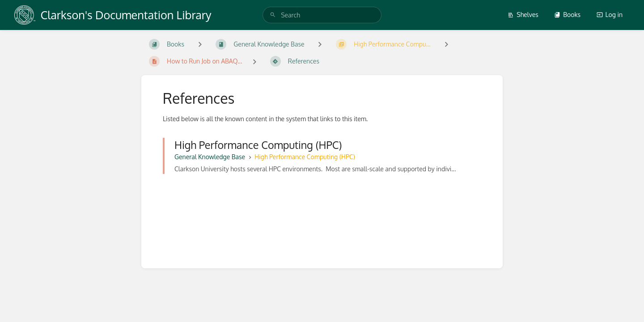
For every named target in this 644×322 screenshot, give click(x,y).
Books (567, 15)
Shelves (523, 15)
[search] (322, 15)
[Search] (273, 15)
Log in (610, 15)
